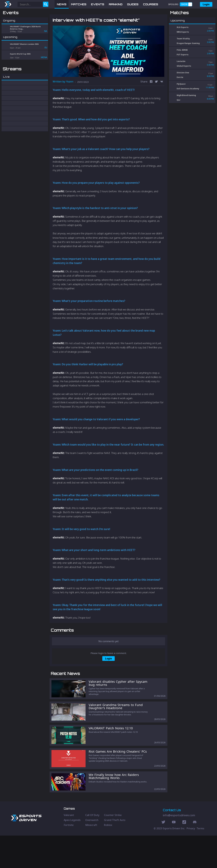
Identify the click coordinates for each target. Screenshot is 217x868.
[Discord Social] (184, 855)
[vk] (162, 98)
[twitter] (156, 98)
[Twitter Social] (163, 855)
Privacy (191, 861)
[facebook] (151, 98)
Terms (200, 861)
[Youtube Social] (174, 855)
